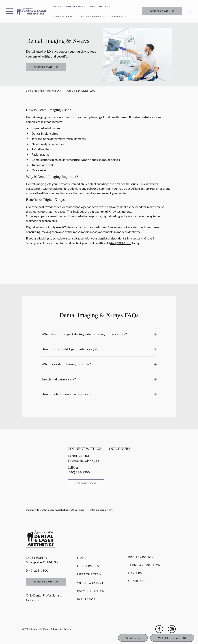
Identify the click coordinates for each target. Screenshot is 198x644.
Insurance (118, 16)
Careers (135, 573)
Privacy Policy (141, 557)
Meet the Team (100, 6)
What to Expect (65, 16)
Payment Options (94, 16)
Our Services (76, 6)
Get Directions (86, 483)
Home (57, 6)
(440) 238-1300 (87, 91)
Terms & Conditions (145, 565)
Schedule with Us (162, 11)
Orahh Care (138, 581)
